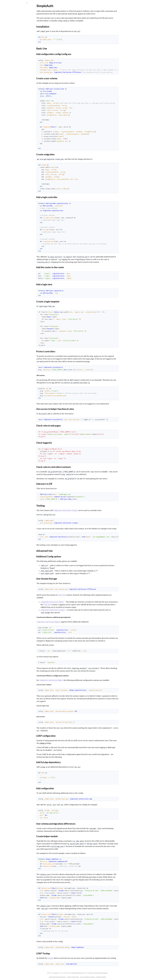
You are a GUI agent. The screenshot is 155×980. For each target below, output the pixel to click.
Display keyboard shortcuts (72, 977)
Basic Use (11, 34)
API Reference (11, 24)
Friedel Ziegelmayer (93, 973)
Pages (7, 15)
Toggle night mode (88, 977)
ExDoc (71, 973)
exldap (57, 743)
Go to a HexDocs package (102, 977)
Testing (10, 36)
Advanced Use (12, 38)
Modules (8, 18)
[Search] (15, 3)
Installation (11, 32)
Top (9, 30)
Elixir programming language (113, 973)
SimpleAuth (11, 8)
